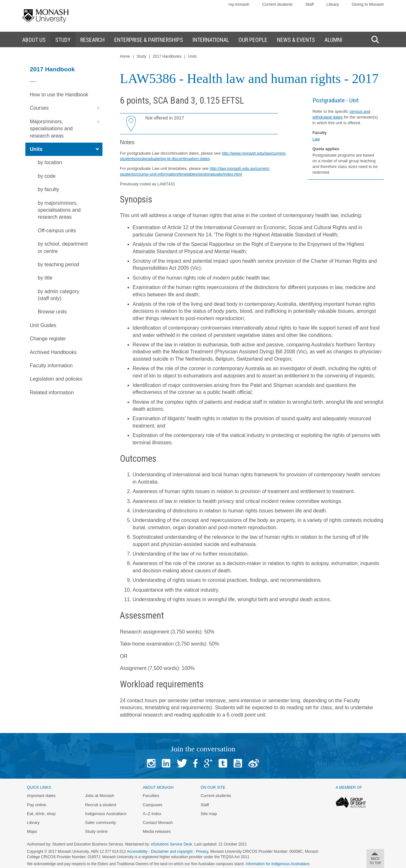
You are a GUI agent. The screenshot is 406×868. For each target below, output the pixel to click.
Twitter (182, 763)
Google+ (208, 763)
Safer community (101, 823)
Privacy (202, 852)
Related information (52, 392)
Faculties (151, 796)
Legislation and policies (56, 379)
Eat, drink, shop (41, 814)
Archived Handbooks (53, 352)
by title (45, 278)
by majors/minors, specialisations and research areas (59, 210)
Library (333, 4)
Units (66, 149)
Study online (96, 831)
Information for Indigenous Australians (278, 864)
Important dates (41, 796)
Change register (48, 339)
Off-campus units (57, 231)
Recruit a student (101, 805)
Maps (32, 831)
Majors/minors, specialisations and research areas (66, 127)
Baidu (254, 763)
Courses (66, 108)
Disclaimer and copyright (172, 852)
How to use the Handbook (59, 95)
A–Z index (152, 814)
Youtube (238, 763)
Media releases (157, 831)
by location (50, 162)
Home (125, 56)
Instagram (151, 763)
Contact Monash (158, 823)
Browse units (52, 312)
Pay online (37, 805)
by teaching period (59, 264)
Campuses (153, 805)
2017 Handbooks (167, 56)
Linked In (166, 763)
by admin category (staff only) (59, 295)
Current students (277, 4)
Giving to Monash (368, 4)
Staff (310, 4)
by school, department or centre (63, 247)
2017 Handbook (52, 69)
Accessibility (137, 852)
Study (141, 56)
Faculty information (51, 366)
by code (47, 176)
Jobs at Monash (100, 796)
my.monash (239, 4)
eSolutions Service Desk (172, 844)
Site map (209, 814)
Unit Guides (43, 325)
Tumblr (223, 763)
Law (316, 139)
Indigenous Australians (106, 814)
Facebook (195, 763)
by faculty (49, 189)
